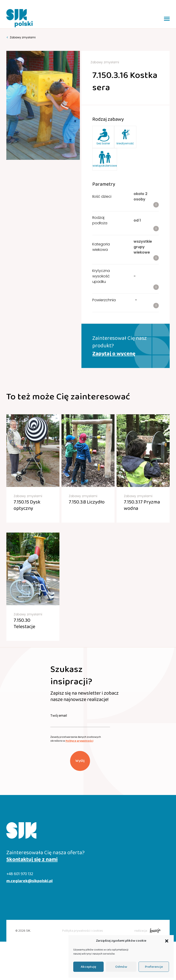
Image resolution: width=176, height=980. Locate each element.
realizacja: (147, 931)
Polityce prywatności (79, 741)
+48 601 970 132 (20, 874)
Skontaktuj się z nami (32, 860)
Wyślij (80, 761)
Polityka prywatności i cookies (83, 931)
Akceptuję (88, 967)
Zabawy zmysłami (21, 37)
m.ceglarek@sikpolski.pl (29, 881)
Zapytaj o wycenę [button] (114, 354)
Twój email (59, 716)
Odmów (121, 967)
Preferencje (154, 967)
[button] (167, 941)
